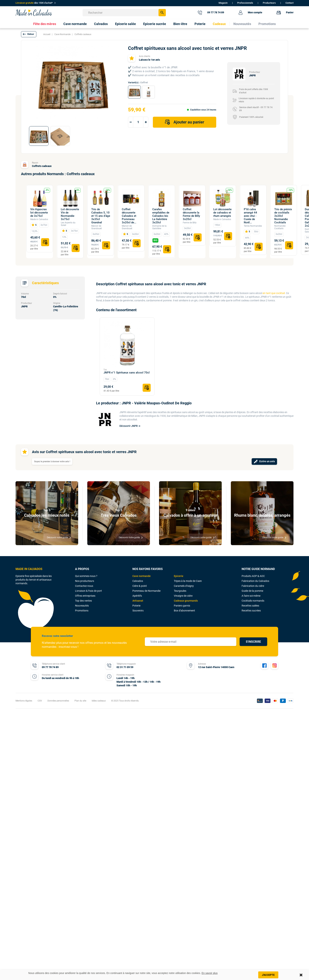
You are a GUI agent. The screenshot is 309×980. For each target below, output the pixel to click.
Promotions (82, 611)
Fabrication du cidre (253, 586)
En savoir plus (210, 973)
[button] (29, 34)
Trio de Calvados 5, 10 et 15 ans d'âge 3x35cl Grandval (101, 216)
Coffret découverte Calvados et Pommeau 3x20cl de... (129, 216)
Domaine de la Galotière (159, 227)
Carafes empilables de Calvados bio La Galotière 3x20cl (161, 216)
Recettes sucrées (251, 611)
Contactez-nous (84, 586)
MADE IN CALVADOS (29, 569)
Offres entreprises (85, 596)
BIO (155, 240)
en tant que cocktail (274, 293)
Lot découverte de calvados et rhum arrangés (222, 213)
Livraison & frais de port (88, 591)
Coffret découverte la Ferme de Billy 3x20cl (191, 214)
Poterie (136, 606)
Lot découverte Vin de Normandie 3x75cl (70, 214)
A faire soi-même (251, 596)
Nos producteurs (85, 581)
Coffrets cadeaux (42, 166)
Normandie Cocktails (280, 227)
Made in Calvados (39, 219)
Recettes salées (250, 606)
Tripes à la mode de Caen (188, 581)
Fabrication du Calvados (255, 581)
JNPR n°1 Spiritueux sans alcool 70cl (127, 373)
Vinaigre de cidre (183, 596)
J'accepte (268, 975)
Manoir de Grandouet (97, 227)
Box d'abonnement (184, 611)
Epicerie (179, 576)
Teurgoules (180, 591)
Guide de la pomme (252, 591)
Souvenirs (138, 611)
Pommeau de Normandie (146, 591)
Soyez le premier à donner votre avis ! (52, 462)
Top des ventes (83, 601)
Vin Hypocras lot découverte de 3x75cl (39, 213)
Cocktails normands (253, 601)
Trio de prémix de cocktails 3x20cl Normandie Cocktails (283, 216)
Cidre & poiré (140, 586)
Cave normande (142, 576)
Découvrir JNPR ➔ (130, 426)
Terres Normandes (253, 226)
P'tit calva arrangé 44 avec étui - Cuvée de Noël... (250, 216)
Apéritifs (137, 596)
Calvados (138, 581)
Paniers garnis (182, 606)
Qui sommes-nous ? (86, 576)
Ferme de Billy (190, 223)
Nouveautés (82, 606)
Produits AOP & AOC (253, 576)
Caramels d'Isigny (184, 586)
